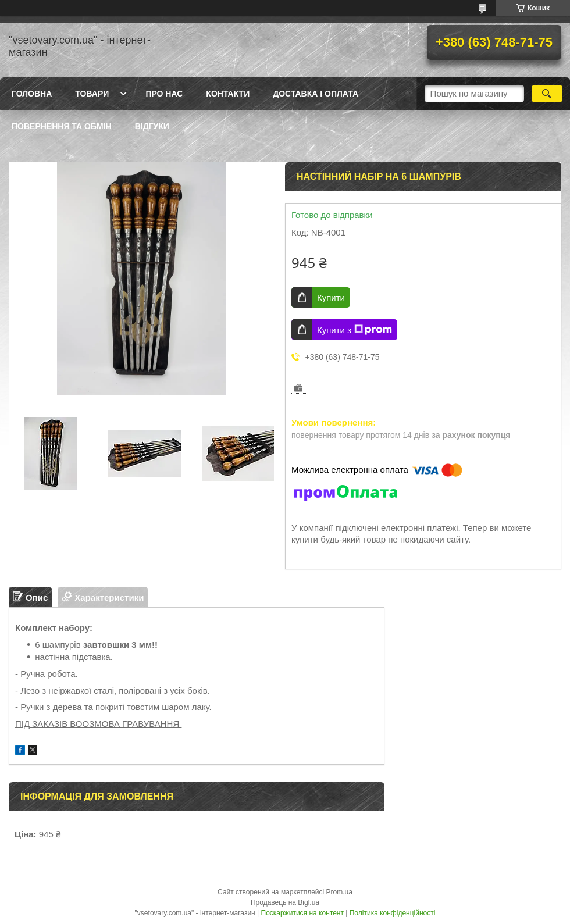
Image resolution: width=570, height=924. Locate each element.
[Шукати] (547, 94)
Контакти (228, 94)
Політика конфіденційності (393, 913)
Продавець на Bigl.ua (285, 902)
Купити (331, 297)
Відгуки (152, 126)
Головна (32, 94)
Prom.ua (339, 892)
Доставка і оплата (316, 94)
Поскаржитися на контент (302, 913)
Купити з (355, 330)
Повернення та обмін (62, 126)
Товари (92, 94)
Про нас (164, 94)
